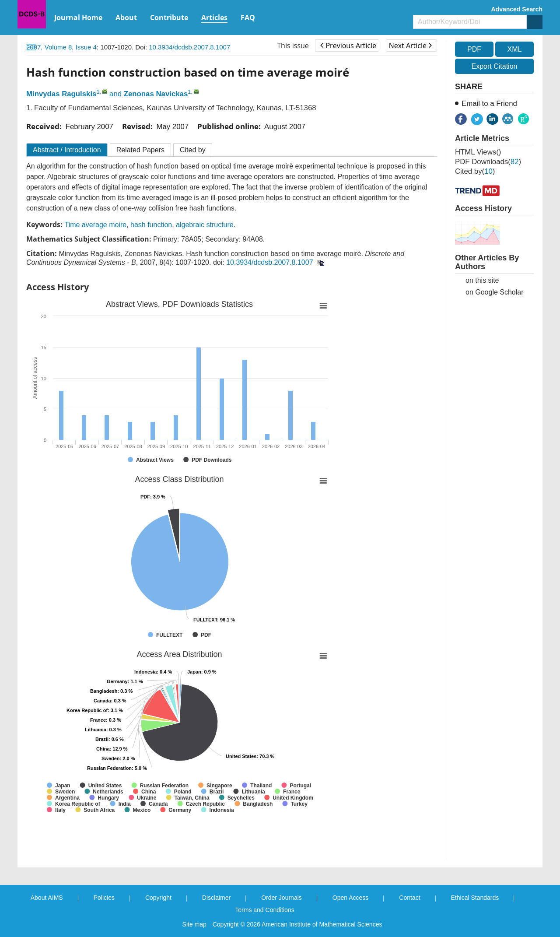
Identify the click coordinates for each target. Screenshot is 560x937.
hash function (151, 225)
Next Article (410, 46)
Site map (194, 924)
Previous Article (348, 46)
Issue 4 (86, 47)
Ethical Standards (475, 898)
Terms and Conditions (264, 910)
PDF (474, 49)
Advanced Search (517, 9)
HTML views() (478, 152)
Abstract (67, 150)
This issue (293, 46)
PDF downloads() (488, 162)
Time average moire (95, 225)
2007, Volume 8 (49, 47)
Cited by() (475, 171)
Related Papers (140, 150)
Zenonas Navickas (156, 94)
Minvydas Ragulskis (61, 94)
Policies (104, 898)
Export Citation (495, 66)
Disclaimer (216, 898)
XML (514, 49)
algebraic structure (205, 225)
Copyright (158, 898)
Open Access (351, 898)
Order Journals (282, 898)
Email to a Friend (489, 104)
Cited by (193, 150)
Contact (409, 898)
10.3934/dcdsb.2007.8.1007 (189, 47)
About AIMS (47, 898)
